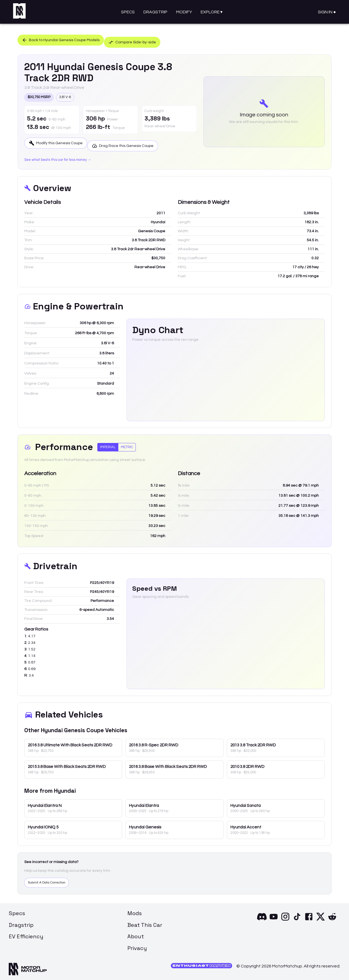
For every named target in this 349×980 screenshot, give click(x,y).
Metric (127, 444)
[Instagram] (285, 918)
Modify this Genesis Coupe (60, 142)
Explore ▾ (212, 12)
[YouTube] (274, 918)
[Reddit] (332, 918)
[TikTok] (297, 918)
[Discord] (262, 918)
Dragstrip (155, 12)
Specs (128, 12)
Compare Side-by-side (151, 39)
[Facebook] (309, 918)
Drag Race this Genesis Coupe (139, 142)
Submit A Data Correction (51, 881)
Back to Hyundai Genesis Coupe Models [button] (66, 39)
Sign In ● (327, 12)
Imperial (108, 444)
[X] (321, 918)
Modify (184, 12)
